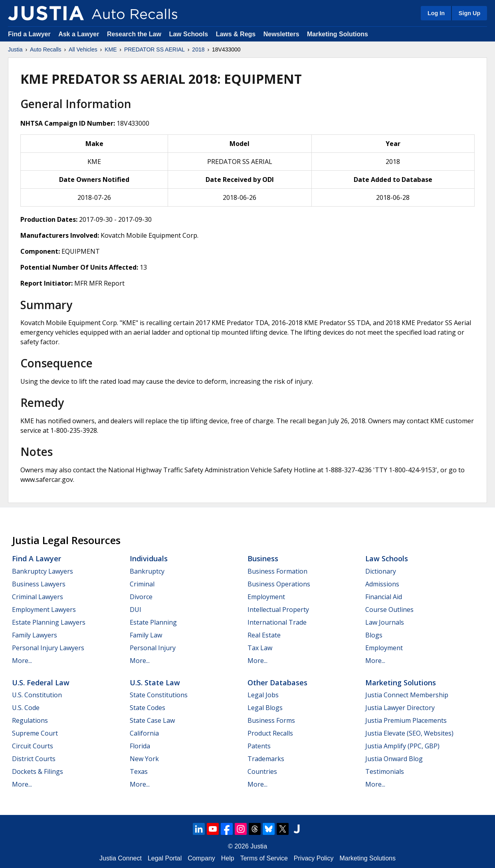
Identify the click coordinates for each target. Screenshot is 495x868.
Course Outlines (389, 610)
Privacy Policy (314, 858)
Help (228, 858)
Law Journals (385, 622)
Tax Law (260, 648)
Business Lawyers (39, 584)
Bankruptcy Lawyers (43, 571)
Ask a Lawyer (80, 34)
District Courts (34, 759)
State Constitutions (159, 695)
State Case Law (152, 720)
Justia (15, 49)
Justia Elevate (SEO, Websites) (409, 733)
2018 (198, 49)
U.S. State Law (155, 683)
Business (263, 558)
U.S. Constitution (37, 695)
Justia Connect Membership (407, 695)
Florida (140, 746)
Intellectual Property (278, 610)
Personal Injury (153, 648)
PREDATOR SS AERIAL (154, 49)
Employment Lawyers (44, 610)
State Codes (148, 708)
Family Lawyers (35, 635)
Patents (259, 746)
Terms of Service (264, 858)
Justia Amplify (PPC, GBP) (402, 746)
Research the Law (134, 34)
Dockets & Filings (38, 771)
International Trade (277, 622)
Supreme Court (35, 733)
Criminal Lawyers (38, 597)
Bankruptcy (147, 571)
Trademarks (266, 759)
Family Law (146, 635)
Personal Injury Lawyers (48, 648)
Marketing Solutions (338, 34)
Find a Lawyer (29, 34)
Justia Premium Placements (406, 720)
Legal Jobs (263, 695)
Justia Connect (121, 858)
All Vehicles (83, 49)
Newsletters (281, 34)
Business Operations (279, 584)
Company (201, 858)
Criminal (142, 584)
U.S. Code (26, 708)
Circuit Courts (33, 746)
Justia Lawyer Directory (400, 708)
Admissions (382, 584)
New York (144, 759)
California (144, 733)
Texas (139, 771)
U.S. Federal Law (41, 683)
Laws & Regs (236, 34)
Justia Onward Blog (394, 759)
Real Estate (264, 635)
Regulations (30, 720)
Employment (266, 597)
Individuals (149, 558)
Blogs (374, 635)
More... (22, 661)
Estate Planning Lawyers (49, 622)
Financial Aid (384, 597)
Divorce (141, 597)
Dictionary (381, 571)
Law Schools (188, 34)
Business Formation (277, 571)
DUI (136, 610)
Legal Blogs (265, 708)
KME (111, 49)
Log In (436, 13)
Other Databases (277, 683)
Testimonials (385, 771)
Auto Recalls (46, 49)
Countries (262, 771)
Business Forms (271, 720)
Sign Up (469, 13)
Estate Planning (153, 622)
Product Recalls (270, 733)
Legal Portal (165, 858)
